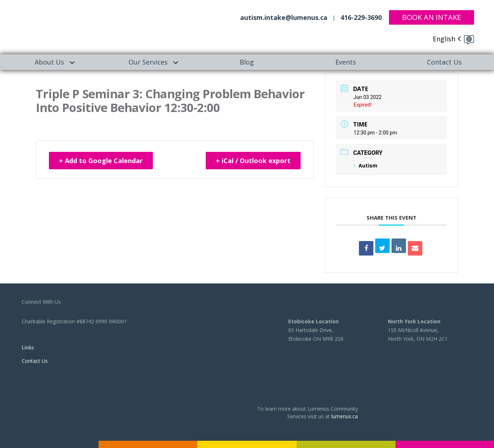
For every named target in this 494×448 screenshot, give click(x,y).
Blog (247, 62)
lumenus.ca (345, 416)
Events (346, 62)
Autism (365, 165)
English (444, 39)
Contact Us (444, 62)
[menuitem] (49, 62)
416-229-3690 (361, 17)
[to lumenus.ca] (74, 26)
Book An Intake (432, 17)
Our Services (148, 62)
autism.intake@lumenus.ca (284, 17)
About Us (49, 62)
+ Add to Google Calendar (101, 161)
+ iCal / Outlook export (253, 161)
